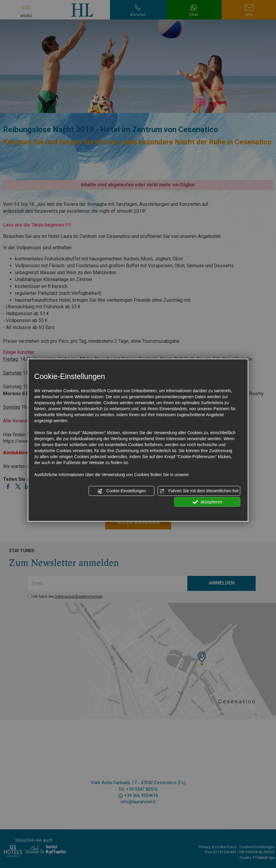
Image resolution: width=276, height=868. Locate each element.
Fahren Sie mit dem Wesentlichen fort (199, 491)
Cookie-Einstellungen (122, 491)
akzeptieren (207, 502)
